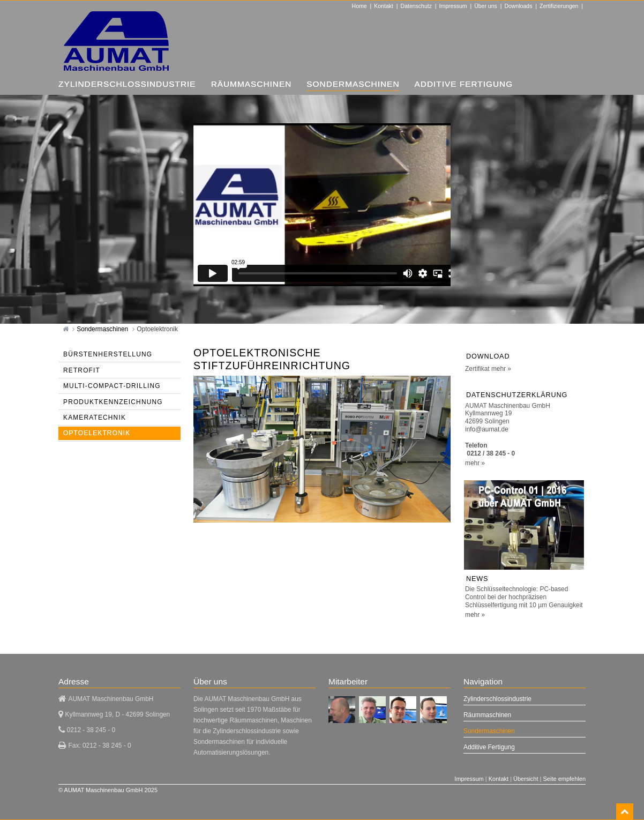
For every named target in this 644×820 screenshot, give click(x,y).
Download (488, 356)
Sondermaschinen (103, 329)
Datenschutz (416, 6)
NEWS (477, 579)
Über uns (486, 6)
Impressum (453, 6)
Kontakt (384, 6)
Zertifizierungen (559, 6)
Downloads (518, 6)
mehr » (501, 369)
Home (360, 6)
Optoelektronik (157, 329)
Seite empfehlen (565, 779)
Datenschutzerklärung (517, 395)
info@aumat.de (487, 429)
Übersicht (526, 779)
